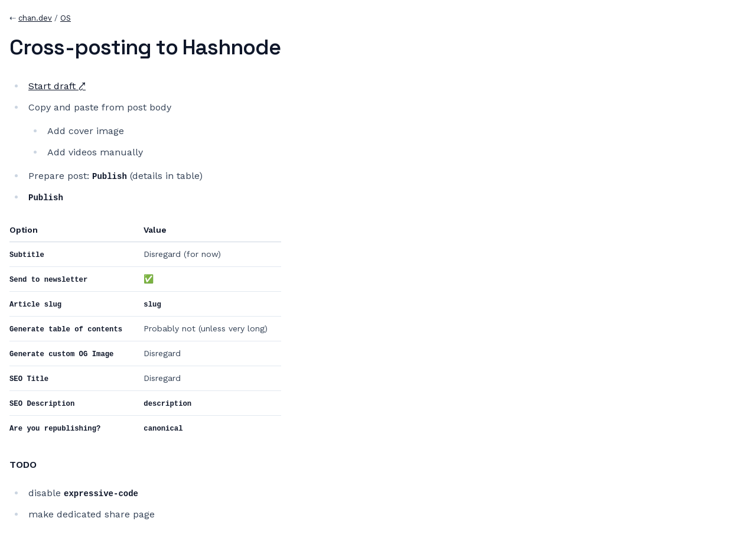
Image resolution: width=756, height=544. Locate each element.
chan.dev (35, 18)
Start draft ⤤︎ (57, 86)
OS (66, 18)
